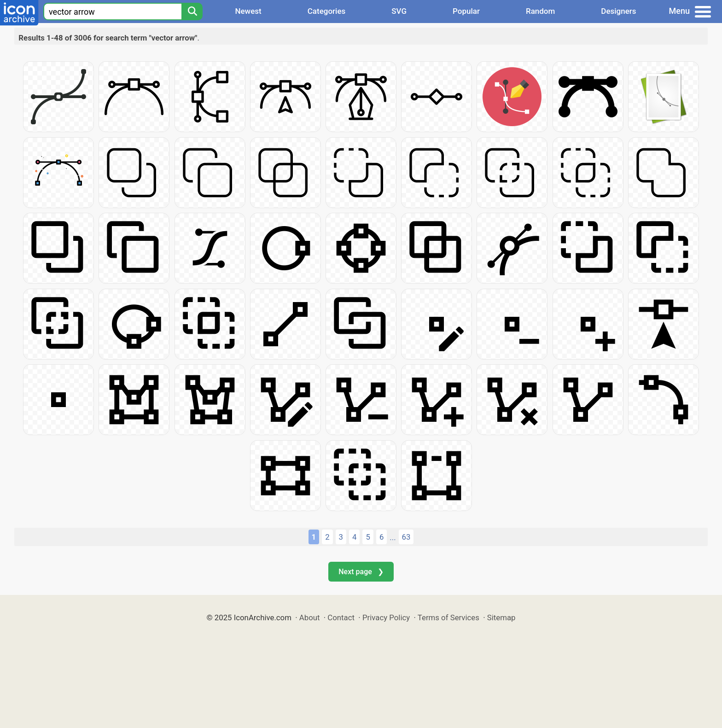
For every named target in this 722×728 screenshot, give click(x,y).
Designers (618, 11)
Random (540, 11)
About (310, 617)
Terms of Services (448, 617)
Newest (248, 11)
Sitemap (501, 617)
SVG (399, 11)
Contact (341, 617)
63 (406, 537)
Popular (466, 11)
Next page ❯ (361, 572)
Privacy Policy (386, 617)
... (393, 537)
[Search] (192, 12)
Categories (327, 11)
